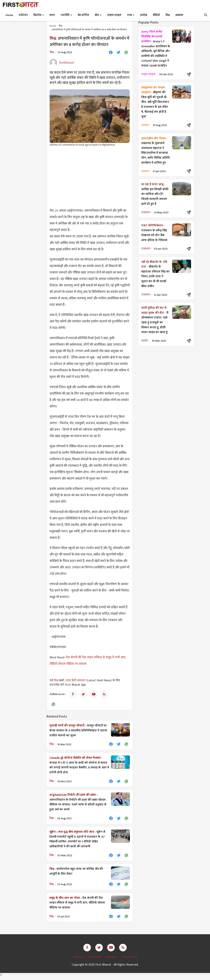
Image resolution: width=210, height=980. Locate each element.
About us (78, 960)
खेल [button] (98, 15)
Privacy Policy (130, 960)
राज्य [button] (131, 15)
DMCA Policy (95, 960)
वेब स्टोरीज (83, 15)
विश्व (61, 26)
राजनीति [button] (66, 15)
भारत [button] (52, 15)
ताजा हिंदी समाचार (76, 681)
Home (9, 15)
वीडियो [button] (156, 15)
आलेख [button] (144, 15)
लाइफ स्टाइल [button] (114, 15)
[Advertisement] (90, 177)
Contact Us (112, 960)
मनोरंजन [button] (23, 15)
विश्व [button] (168, 15)
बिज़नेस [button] (39, 15)
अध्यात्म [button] (179, 15)
